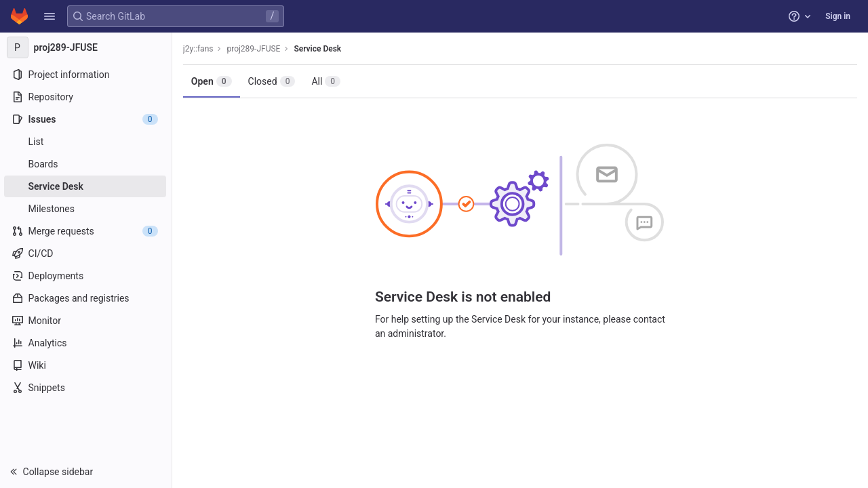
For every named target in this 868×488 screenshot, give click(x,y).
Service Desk (319, 49)
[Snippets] (86, 388)
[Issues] (86, 119)
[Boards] (86, 164)
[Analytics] (86, 343)
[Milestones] (86, 209)
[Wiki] (86, 365)
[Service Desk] (86, 186)
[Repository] (86, 97)
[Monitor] (86, 321)
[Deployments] (86, 276)
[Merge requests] (86, 231)
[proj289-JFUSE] (87, 47)
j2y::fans (200, 49)
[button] (50, 16)
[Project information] (86, 75)
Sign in (838, 16)
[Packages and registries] (86, 298)
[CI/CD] (86, 253)
